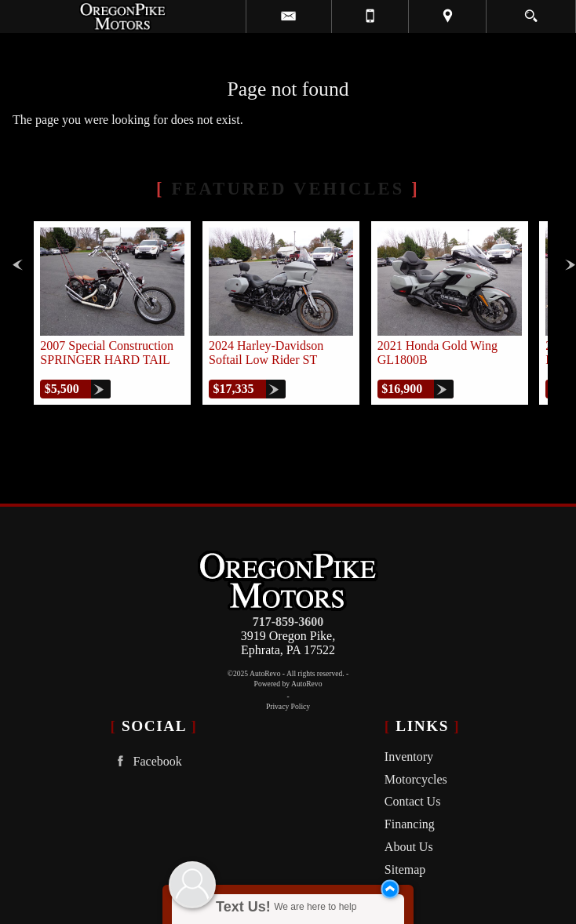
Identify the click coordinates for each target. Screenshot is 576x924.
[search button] (531, 11)
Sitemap (405, 869)
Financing (410, 824)
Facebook (146, 761)
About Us (409, 847)
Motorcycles (416, 779)
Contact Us (413, 801)
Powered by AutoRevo (288, 684)
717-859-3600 (288, 622)
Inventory (409, 757)
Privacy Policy (288, 706)
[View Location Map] (447, 16)
